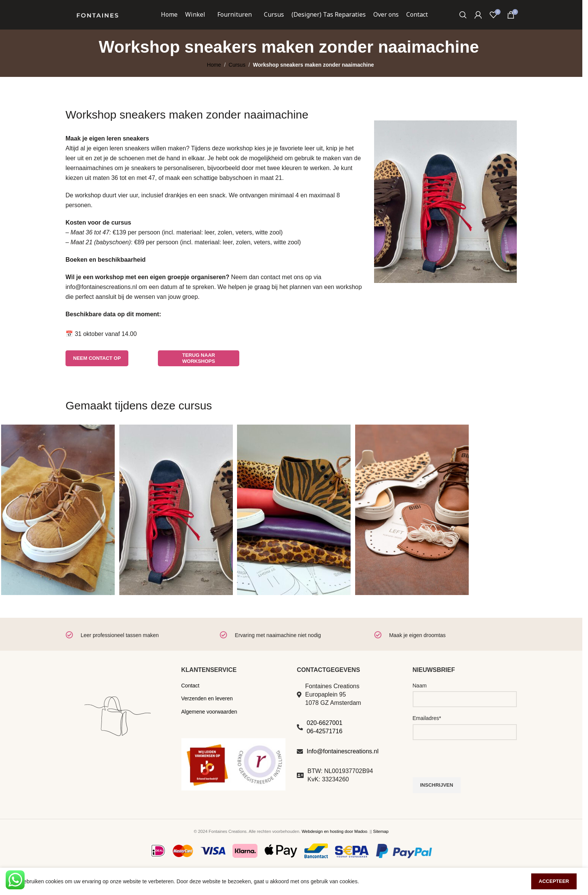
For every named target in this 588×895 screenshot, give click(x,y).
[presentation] (470, 778)
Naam (420, 701)
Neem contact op (97, 374)
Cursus (237, 81)
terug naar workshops (199, 374)
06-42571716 (324, 747)
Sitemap (381, 848)
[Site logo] (97, 22)
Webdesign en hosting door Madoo (335, 848)
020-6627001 (324, 739)
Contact (190, 701)
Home (214, 81)
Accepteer (554, 881)
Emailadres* (427, 734)
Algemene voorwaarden (209, 728)
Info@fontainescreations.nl (343, 767)
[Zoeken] (463, 23)
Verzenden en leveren (207, 715)
